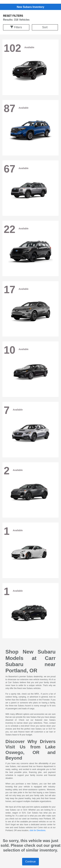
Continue (30, 862)
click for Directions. (38, 830)
